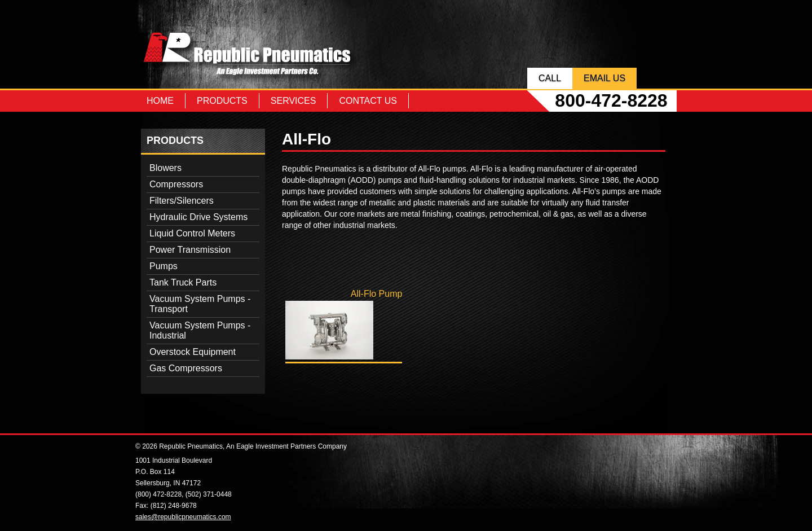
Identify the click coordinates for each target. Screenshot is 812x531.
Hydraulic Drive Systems (198, 217)
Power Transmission (190, 250)
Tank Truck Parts (183, 282)
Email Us (604, 78)
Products (222, 101)
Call (550, 78)
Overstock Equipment (193, 352)
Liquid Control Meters (192, 233)
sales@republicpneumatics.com (183, 517)
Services (294, 101)
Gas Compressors (186, 368)
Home (160, 101)
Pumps (164, 266)
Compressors (176, 184)
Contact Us (368, 101)
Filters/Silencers (182, 201)
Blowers (166, 168)
